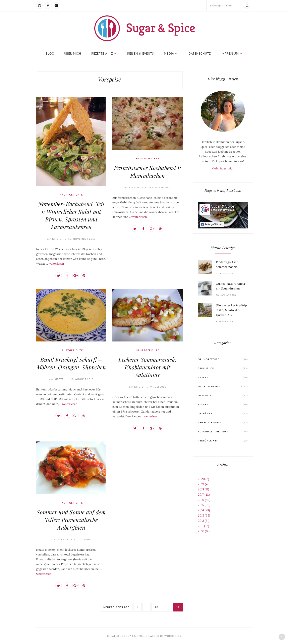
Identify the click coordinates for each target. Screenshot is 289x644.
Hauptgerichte (71, 195)
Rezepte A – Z (102, 53)
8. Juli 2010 (82, 539)
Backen (223, 405)
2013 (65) (204, 515)
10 (156, 607)
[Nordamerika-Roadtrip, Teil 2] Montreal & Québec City (232, 310)
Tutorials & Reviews (223, 432)
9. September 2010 (158, 187)
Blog (50, 53)
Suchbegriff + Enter (221, 6)
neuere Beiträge (116, 607)
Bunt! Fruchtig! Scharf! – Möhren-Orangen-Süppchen (71, 363)
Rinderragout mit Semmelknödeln (227, 264)
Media (169, 53)
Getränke (223, 414)
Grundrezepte (223, 359)
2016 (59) (204, 500)
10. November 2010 (82, 239)
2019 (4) (203, 484)
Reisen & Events (141, 53)
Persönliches (223, 441)
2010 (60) (204, 531)
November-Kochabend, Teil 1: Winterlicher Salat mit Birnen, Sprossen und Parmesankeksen (71, 215)
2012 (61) (204, 521)
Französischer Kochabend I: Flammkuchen (148, 172)
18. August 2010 (82, 379)
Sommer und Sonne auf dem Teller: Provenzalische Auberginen (71, 520)
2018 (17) (204, 489)
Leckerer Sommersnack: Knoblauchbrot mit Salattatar (147, 367)
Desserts (223, 395)
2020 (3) (204, 479)
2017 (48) (204, 495)
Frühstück (223, 368)
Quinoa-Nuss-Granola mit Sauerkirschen (230, 286)
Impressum (230, 53)
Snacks (223, 377)
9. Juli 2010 (158, 387)
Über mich (73, 53)
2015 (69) (204, 505)
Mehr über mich (223, 168)
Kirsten (55, 239)
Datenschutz (200, 53)
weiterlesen (56, 264)
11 (167, 607)
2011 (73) (204, 526)
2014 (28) (204, 510)
